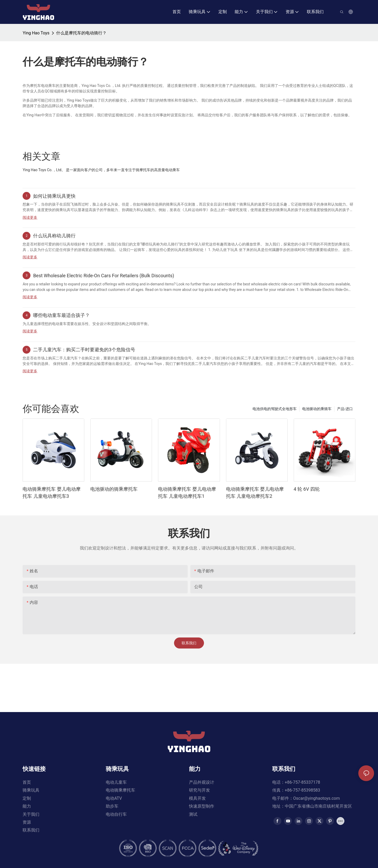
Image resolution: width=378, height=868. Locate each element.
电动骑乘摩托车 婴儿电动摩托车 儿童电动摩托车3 (51, 493)
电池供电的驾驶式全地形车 (275, 409)
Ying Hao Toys (36, 33)
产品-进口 (345, 409)
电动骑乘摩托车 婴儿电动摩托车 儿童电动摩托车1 (187, 493)
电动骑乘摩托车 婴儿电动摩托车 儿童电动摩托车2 (255, 493)
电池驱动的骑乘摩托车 (114, 489)
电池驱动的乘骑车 (317, 409)
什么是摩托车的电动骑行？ (81, 33)
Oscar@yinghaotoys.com (317, 806)
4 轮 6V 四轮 (307, 489)
